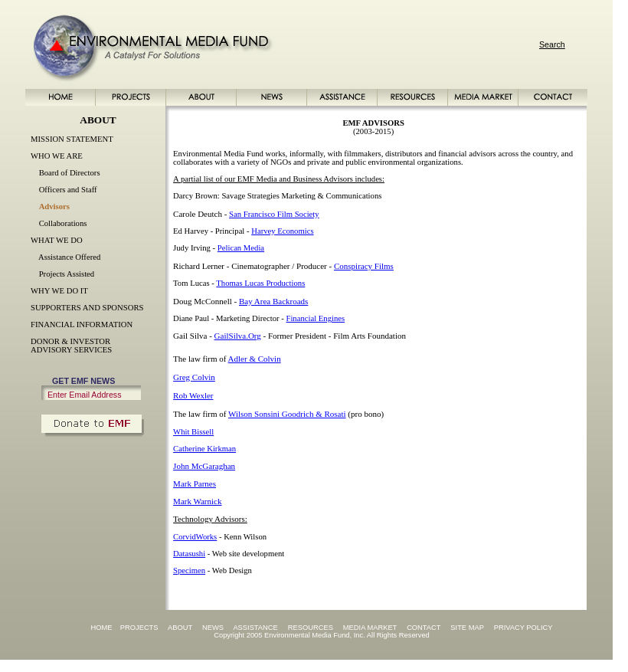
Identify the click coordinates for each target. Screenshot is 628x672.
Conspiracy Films (364, 266)
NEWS (213, 628)
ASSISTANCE (255, 628)
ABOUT (180, 628)
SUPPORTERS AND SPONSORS (87, 308)
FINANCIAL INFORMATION (82, 325)
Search (552, 44)
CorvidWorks (195, 537)
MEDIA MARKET (370, 628)
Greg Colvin (194, 377)
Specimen (189, 570)
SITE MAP (467, 628)
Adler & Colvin (255, 359)
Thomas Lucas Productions (260, 283)
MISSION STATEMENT (72, 139)
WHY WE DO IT (59, 291)
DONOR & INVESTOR (70, 341)
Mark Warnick (197, 501)
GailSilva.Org (238, 336)
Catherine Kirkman (204, 449)
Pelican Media (241, 248)
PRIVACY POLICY (523, 628)
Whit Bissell (193, 432)
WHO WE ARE (57, 156)
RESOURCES (311, 628)
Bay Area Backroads (273, 301)
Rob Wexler (193, 395)
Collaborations (63, 223)
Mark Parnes (195, 484)
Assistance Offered (69, 257)
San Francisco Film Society (274, 214)
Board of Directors (70, 173)
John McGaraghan (204, 466)
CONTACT (424, 628)
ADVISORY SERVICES (71, 350)
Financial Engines (315, 318)
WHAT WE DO (57, 240)
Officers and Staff (68, 190)
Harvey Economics (282, 231)
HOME (101, 628)
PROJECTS (139, 628)
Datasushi (189, 554)
